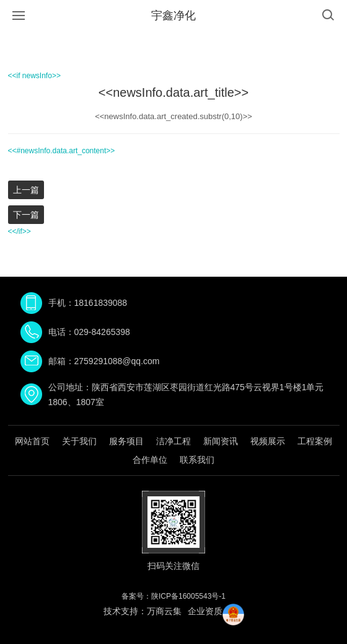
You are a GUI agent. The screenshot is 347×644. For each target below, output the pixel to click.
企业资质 (205, 611)
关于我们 (79, 441)
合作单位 (150, 460)
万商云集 (164, 611)
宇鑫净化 (173, 16)
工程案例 (315, 441)
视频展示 (268, 441)
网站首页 (32, 441)
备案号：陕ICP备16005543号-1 (173, 596)
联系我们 (197, 460)
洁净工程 (173, 441)
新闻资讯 (221, 441)
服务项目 (126, 441)
